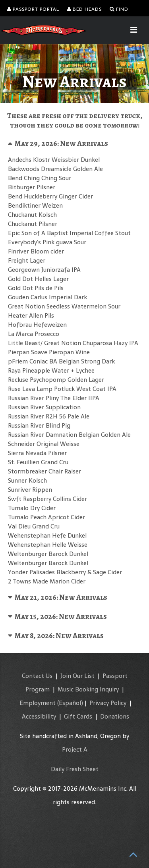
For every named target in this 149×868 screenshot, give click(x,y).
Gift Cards (78, 716)
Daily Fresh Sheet (75, 769)
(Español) (70, 703)
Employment (38, 703)
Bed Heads (84, 9)
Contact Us (37, 676)
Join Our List (77, 676)
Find (119, 9)
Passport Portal (33, 9)
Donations (115, 716)
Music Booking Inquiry (88, 689)
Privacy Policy (108, 703)
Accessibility (39, 716)
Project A (75, 749)
